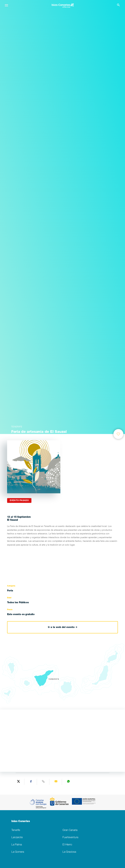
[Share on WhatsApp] (68, 782)
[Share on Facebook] (31, 782)
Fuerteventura (70, 838)
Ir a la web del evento (63, 627)
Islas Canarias (21, 822)
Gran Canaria (70, 830)
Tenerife (16, 830)
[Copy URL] (44, 782)
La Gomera (18, 852)
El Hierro (67, 845)
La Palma (17, 845)
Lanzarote (17, 838)
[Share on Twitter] (19, 782)
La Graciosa (69, 852)
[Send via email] (56, 782)
